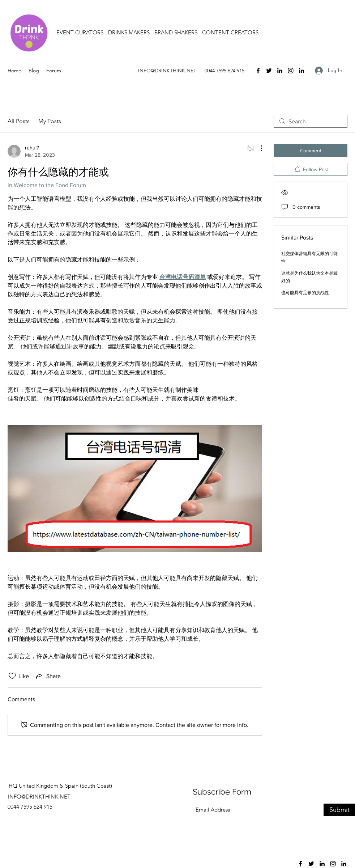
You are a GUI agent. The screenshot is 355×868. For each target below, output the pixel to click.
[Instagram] (291, 71)
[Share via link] (48, 676)
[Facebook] (258, 71)
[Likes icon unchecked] (12, 676)
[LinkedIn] (280, 71)
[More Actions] (258, 148)
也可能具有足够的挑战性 (305, 293)
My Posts (50, 121)
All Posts (19, 121)
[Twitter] (269, 71)
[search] (311, 121)
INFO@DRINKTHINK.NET (167, 71)
